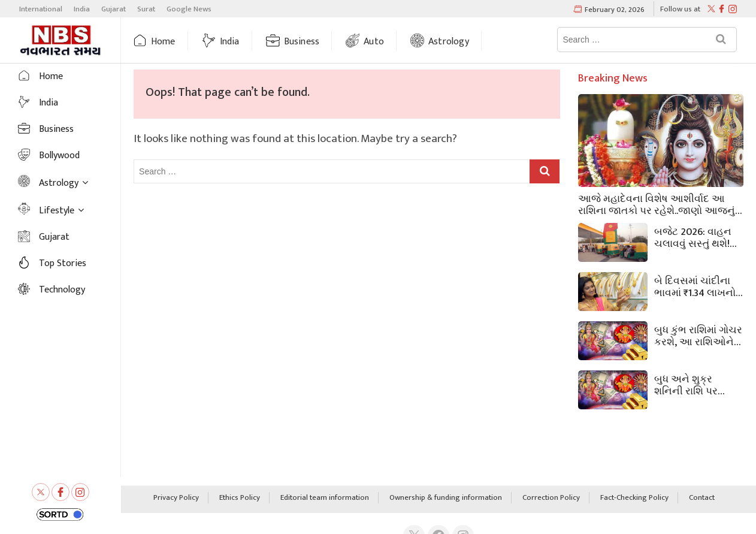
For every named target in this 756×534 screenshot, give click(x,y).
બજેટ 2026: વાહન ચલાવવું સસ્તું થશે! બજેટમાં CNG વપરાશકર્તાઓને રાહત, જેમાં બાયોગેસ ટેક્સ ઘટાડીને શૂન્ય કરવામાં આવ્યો (697, 237)
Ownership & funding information (446, 498)
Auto (374, 42)
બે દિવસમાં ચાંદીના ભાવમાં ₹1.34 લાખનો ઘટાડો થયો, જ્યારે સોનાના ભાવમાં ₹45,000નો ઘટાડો (695, 286)
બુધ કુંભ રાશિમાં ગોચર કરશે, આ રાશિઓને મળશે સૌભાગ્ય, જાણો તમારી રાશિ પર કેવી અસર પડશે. (698, 335)
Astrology (449, 42)
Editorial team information (325, 498)
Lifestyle (57, 211)
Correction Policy (551, 498)
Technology (62, 290)
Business (302, 42)
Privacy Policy (176, 498)
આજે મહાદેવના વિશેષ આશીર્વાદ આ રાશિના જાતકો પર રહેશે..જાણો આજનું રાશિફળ (657, 204)
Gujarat (114, 9)
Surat (146, 9)
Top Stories (63, 263)
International (41, 9)
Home (163, 42)
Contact (702, 498)
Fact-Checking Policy (634, 498)
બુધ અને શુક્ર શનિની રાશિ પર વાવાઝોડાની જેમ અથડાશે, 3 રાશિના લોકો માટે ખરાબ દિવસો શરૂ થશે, (691, 384)
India (82, 9)
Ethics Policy (240, 498)
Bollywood (59, 156)
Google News (189, 9)
